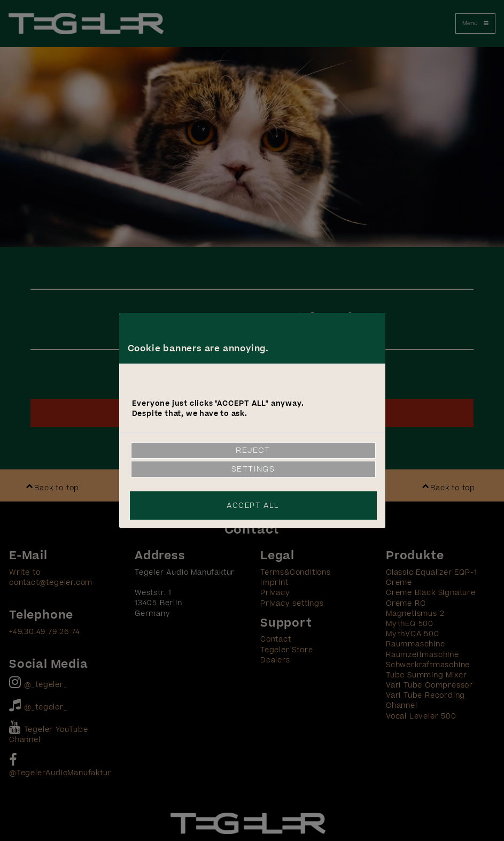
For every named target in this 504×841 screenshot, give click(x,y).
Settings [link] (253, 469)
